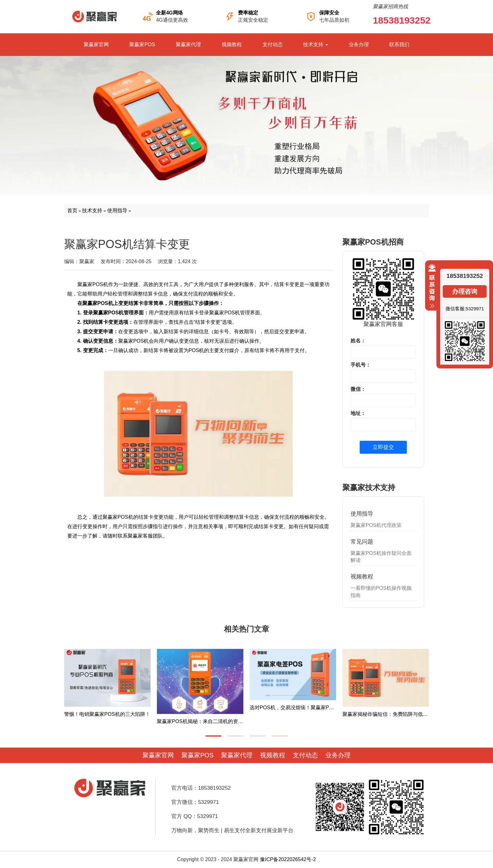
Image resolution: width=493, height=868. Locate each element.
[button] (213, 736)
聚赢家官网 (96, 44)
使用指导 (117, 210)
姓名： (358, 341)
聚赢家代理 (188, 44)
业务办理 (359, 44)
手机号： (361, 365)
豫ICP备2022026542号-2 (288, 859)
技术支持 (315, 44)
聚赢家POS (142, 44)
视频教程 (232, 44)
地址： (358, 413)
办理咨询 (465, 291)
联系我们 (399, 44)
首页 (72, 210)
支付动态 (273, 44)
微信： (358, 389)
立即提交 (383, 447)
